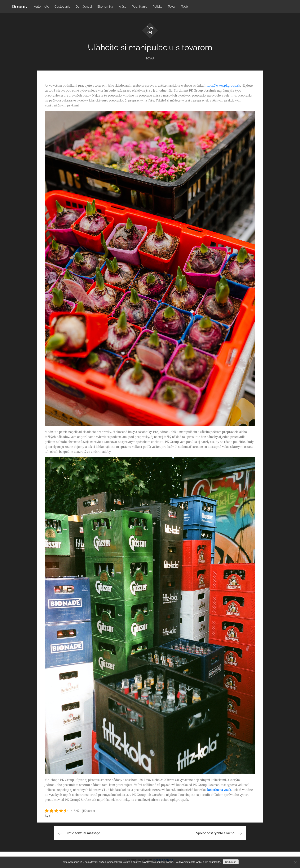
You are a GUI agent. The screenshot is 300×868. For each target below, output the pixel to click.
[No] (295, 862)
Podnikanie (139, 7)
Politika (157, 7)
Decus (19, 6)
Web (185, 7)
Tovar (172, 7)
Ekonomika (105, 7)
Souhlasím (231, 862)
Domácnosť (84, 7)
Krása (122, 7)
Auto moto (42, 7)
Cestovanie (62, 7)
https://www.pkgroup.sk (222, 85)
